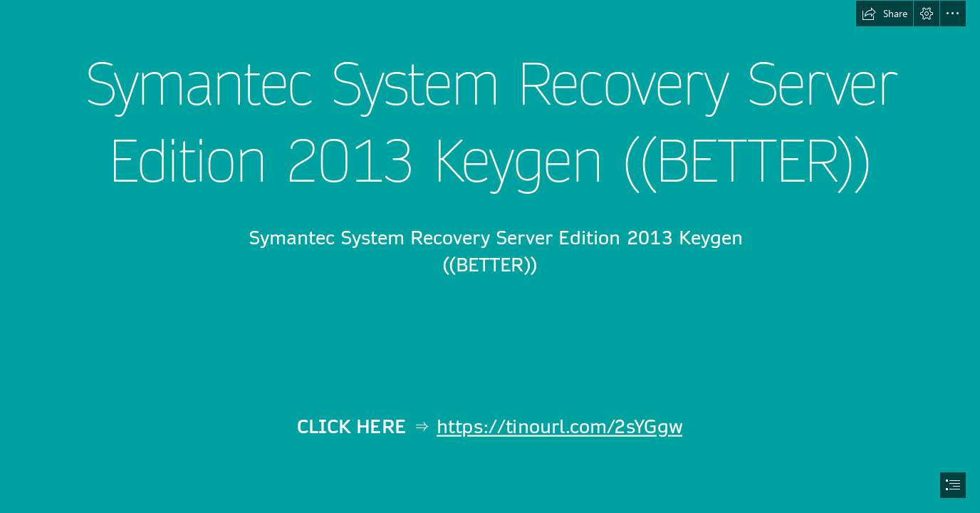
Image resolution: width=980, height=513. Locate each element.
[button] (885, 14)
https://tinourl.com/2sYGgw (559, 428)
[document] (490, 256)
